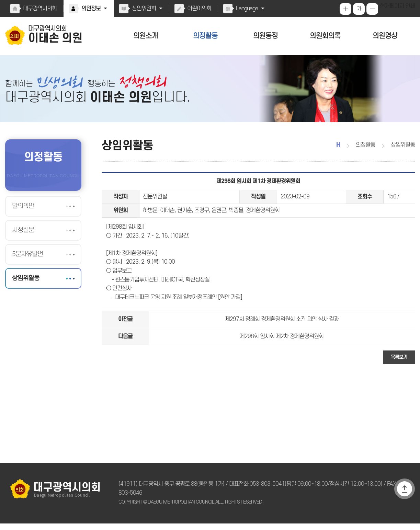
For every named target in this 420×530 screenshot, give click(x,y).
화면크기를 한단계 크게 (346, 9)
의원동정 (265, 36)
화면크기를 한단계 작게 (373, 9)
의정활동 (206, 36)
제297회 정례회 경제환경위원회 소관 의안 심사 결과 (282, 331)
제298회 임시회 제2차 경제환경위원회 (282, 350)
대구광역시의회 (39, 9)
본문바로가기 (0, 0)
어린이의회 (198, 9)
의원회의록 (325, 36)
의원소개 (146, 36)
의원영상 (385, 36)
